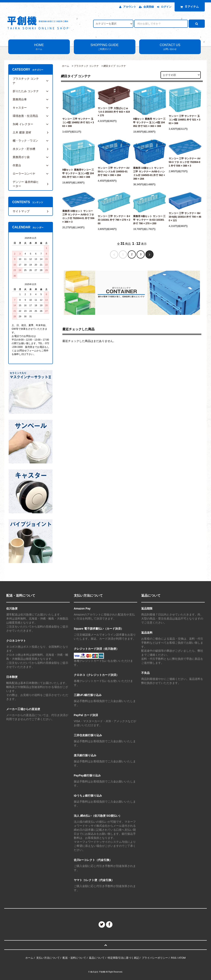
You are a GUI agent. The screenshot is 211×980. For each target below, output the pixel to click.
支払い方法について (48, 958)
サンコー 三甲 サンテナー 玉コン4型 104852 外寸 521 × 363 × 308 (78, 122)
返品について (97, 958)
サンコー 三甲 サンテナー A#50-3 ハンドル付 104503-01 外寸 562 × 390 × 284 (114, 172)
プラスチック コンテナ (86, 66)
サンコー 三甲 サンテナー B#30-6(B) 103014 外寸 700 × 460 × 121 (185, 217)
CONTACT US (170, 47)
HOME (39, 47)
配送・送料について (74, 958)
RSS (174, 958)
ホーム (66, 66)
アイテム (189, 7)
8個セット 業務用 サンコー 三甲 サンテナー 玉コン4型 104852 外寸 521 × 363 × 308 (149, 122)
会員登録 (149, 7)
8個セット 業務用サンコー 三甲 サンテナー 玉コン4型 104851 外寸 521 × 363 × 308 (78, 173)
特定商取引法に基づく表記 (123, 958)
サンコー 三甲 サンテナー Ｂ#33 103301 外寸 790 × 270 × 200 (114, 220)
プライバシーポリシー (155, 958)
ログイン (166, 7)
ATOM (182, 958)
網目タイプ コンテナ (115, 66)
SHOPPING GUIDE (105, 47)
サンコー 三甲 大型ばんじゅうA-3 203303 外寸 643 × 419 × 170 (114, 112)
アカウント (130, 7)
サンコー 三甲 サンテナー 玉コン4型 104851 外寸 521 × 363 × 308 (185, 120)
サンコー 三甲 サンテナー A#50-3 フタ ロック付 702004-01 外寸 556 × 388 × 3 (185, 162)
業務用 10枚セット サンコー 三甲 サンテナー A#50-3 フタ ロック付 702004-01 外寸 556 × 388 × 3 (78, 216)
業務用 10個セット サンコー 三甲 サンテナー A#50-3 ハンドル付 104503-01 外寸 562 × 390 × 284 (149, 173)
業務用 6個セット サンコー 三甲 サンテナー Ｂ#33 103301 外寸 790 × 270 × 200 (149, 220)
